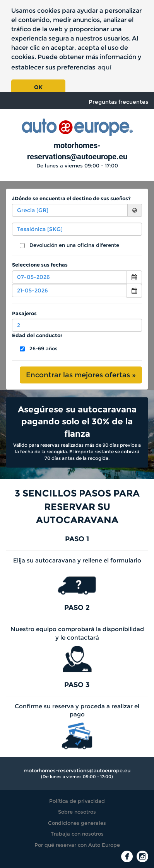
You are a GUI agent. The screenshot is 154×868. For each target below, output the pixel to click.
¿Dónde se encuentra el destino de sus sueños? (71, 198)
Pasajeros (24, 313)
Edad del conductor (37, 335)
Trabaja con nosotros (77, 834)
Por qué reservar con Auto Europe (77, 845)
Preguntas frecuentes (118, 102)
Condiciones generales (77, 823)
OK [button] (38, 87)
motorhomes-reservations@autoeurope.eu (77, 770)
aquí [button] (104, 67)
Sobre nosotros (77, 812)
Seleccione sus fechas (40, 265)
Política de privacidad (77, 801)
